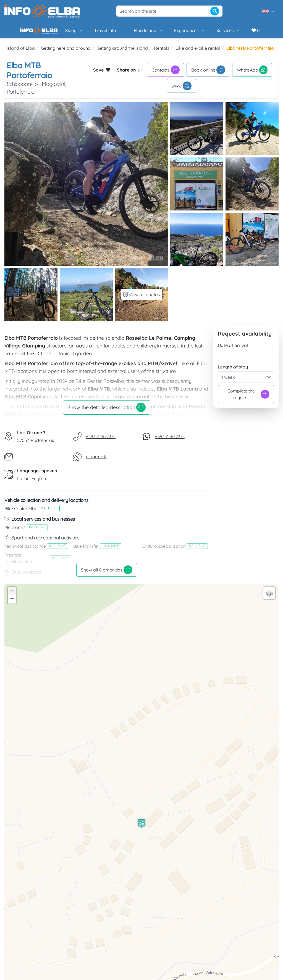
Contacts (166, 74)
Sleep (55, 33)
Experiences (171, 33)
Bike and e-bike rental (198, 52)
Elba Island (130, 33)
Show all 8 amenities (107, 574)
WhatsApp (252, 74)
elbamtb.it (96, 461)
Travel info (90, 33)
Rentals (162, 52)
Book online (208, 74)
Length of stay (233, 371)
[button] (141, 828)
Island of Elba (21, 52)
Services (210, 33)
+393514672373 (101, 441)
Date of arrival (233, 350)
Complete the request (249, 399)
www (182, 90)
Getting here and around (66, 52)
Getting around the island (122, 52)
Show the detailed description (107, 412)
